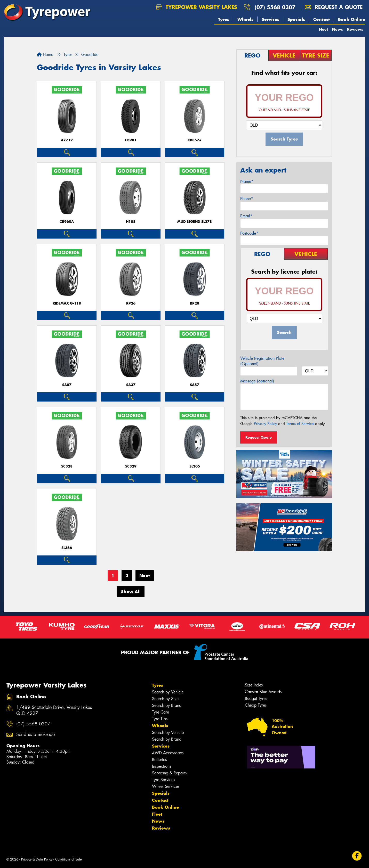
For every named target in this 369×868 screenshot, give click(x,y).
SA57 (195, 385)
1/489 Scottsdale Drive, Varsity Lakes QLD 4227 (54, 710)
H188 (131, 222)
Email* (246, 216)
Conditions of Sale (69, 859)
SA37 (131, 385)
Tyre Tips (160, 719)
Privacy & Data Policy (37, 859)
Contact (322, 19)
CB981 (131, 140)
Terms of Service (300, 424)
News (338, 29)
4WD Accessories (168, 753)
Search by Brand (167, 705)
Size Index (254, 685)
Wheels (245, 19)
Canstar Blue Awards (263, 692)
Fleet (323, 29)
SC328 (67, 466)
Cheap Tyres (256, 705)
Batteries (159, 760)
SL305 (195, 466)
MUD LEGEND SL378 (195, 222)
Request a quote (334, 7)
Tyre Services (163, 780)
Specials (296, 19)
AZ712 (67, 140)
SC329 (131, 466)
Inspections (162, 766)
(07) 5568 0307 (275, 7)
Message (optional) (257, 381)
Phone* (247, 199)
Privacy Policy (265, 424)
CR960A (67, 222)
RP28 (195, 303)
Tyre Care (161, 712)
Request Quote (259, 437)
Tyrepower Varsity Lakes (196, 7)
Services (270, 19)
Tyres (224, 19)
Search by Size (165, 699)
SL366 (67, 548)
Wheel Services (166, 786)
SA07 (67, 385)
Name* (247, 181)
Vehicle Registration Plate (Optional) (262, 361)
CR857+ (195, 140)
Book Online (352, 19)
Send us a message (35, 735)
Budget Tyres (256, 698)
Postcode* (249, 233)
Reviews (355, 29)
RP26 (131, 303)
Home (45, 55)
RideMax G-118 (67, 303)
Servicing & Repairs (169, 773)
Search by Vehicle (168, 692)
